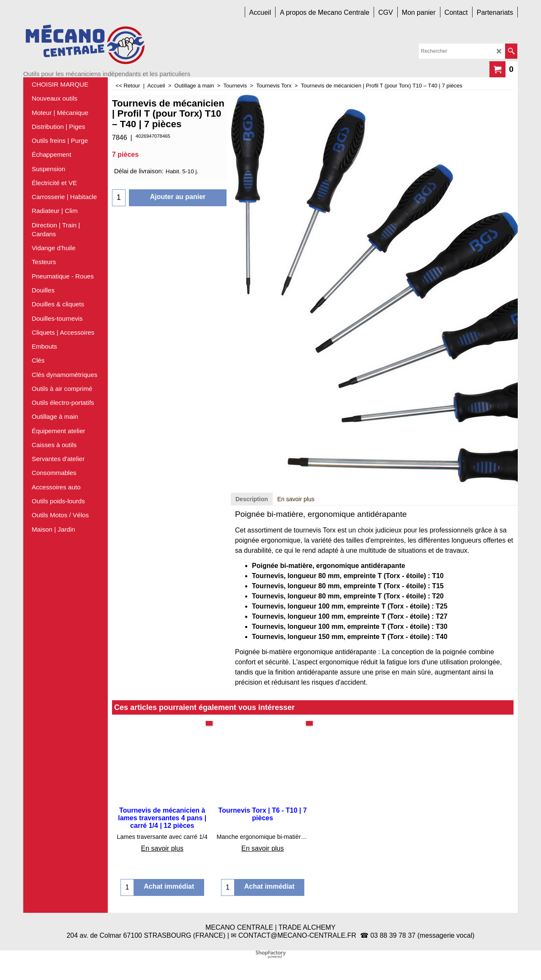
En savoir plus (296, 499)
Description (252, 499)
